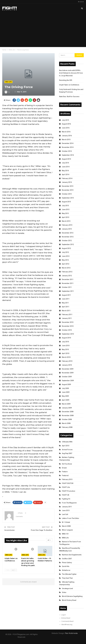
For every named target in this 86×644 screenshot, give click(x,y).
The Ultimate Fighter (69, 574)
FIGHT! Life (66, 487)
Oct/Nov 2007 (67, 559)
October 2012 (67, 241)
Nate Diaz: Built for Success (69, 97)
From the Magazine (69, 503)
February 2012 (67, 272)
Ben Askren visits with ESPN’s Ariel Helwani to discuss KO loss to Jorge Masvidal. (71, 73)
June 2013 (66, 209)
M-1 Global (66, 522)
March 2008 (66, 423)
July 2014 (65, 163)
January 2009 (67, 408)
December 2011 (68, 279)
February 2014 (67, 178)
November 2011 (68, 283)
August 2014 (66, 159)
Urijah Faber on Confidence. (69, 85)
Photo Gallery (67, 563)
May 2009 (65, 396)
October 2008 (67, 419)
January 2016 (67, 136)
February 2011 (67, 315)
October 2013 (67, 194)
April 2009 (66, 400)
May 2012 (65, 260)
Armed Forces (67, 450)
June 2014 (66, 167)
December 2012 (68, 233)
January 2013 (67, 229)
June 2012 (66, 256)
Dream (64, 468)
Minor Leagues (67, 530)
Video (64, 592)
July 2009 (65, 388)
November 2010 (68, 326)
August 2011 (66, 295)
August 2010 (66, 338)
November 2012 (68, 237)
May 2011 (65, 303)
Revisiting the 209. (66, 80)
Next (14, 570)
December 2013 (68, 186)
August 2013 (66, 202)
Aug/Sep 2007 (67, 453)
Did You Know (67, 464)
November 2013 (68, 190)
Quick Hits (66, 566)
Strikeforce (66, 570)
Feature (65, 472)
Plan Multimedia (71, 633)
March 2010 (66, 357)
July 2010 (65, 342)
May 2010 (65, 349)
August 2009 (66, 384)
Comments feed (67, 621)
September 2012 (68, 244)
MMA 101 (65, 534)
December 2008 (68, 412)
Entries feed (66, 618)
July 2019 (65, 120)
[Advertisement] (43, 30)
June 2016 (66, 128)
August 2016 (66, 124)
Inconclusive (10, 530)
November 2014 (68, 147)
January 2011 (67, 318)
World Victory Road (69, 600)
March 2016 (66, 132)
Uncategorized (67, 588)
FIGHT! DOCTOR (68, 483)
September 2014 (68, 155)
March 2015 (66, 140)
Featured (65, 476)
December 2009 (68, 369)
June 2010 (66, 346)
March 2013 (66, 221)
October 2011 (67, 287)
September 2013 (68, 198)
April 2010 (66, 353)
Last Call (65, 514)
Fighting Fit (66, 499)
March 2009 (66, 404)
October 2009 (67, 377)
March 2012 (66, 268)
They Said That (67, 578)
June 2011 (66, 299)
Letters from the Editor (71, 518)
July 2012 (65, 252)
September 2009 (68, 381)
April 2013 (66, 217)
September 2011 (68, 291)
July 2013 (65, 206)
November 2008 (68, 416)
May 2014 (65, 171)
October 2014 (67, 151)
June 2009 (66, 392)
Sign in (81, 2)
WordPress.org (67, 624)
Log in (64, 615)
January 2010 (67, 365)
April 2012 (66, 264)
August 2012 (66, 248)
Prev (8, 570)
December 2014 (68, 143)
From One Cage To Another (42, 530)
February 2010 (67, 361)
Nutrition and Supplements (72, 555)
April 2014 (66, 175)
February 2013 (67, 225)
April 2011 (66, 307)
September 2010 (68, 334)
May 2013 (65, 213)
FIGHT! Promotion (69, 491)
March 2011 (66, 311)
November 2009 (68, 373)
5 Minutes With (67, 442)
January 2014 (67, 182)
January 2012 (67, 276)
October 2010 (67, 330)
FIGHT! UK (66, 495)
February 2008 (67, 427)
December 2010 (68, 322)
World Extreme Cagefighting (72, 596)
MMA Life (8, 82)
